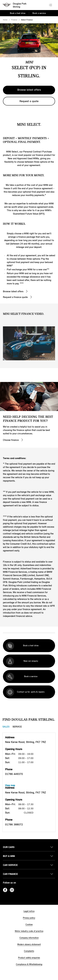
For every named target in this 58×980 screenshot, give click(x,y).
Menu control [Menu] (51, 5)
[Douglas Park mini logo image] (15, 5)
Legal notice (29, 911)
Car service (10, 865)
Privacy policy (29, 918)
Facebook (5, 890)
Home (5, 20)
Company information (29, 938)
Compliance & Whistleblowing (29, 964)
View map (10, 785)
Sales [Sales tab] (6, 727)
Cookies (29, 924)
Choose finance (11, 440)
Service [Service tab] (17, 727)
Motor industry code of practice (29, 931)
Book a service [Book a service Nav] (39, 13)
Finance (14, 20)
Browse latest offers (29, 90)
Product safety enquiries (29, 958)
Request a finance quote (15, 297)
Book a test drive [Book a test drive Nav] (18, 13)
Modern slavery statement (29, 944)
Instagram (12, 890)
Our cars (9, 847)
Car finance (10, 874)
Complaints (29, 951)
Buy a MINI (9, 856)
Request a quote (29, 101)
